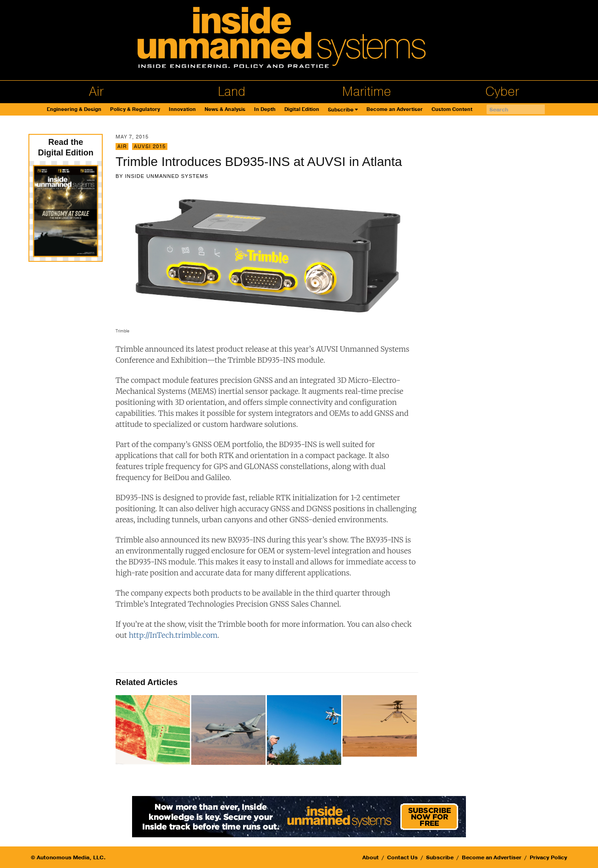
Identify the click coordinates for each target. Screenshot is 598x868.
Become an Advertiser (395, 109)
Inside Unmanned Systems (166, 176)
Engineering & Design (74, 109)
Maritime (367, 92)
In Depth (265, 109)
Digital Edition (302, 109)
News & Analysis (225, 109)
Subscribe (341, 110)
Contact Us (402, 857)
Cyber (502, 92)
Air (96, 92)
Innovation (182, 109)
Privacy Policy (548, 857)
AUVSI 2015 (150, 147)
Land (232, 92)
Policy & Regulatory (135, 109)
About (371, 857)
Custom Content (452, 109)
